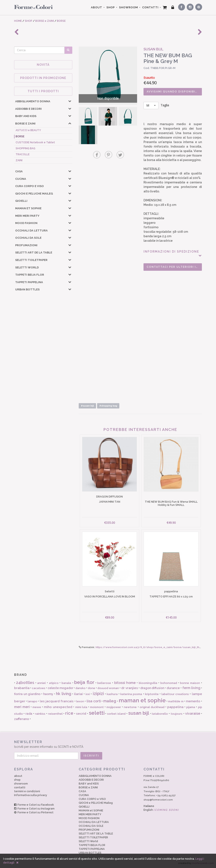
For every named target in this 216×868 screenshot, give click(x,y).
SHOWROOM (129, 7)
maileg (110, 701)
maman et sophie (142, 700)
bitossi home (125, 683)
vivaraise (193, 714)
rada (29, 714)
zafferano (22, 719)
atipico (54, 683)
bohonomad (169, 683)
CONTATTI (150, 7)
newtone (130, 707)
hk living (64, 694)
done (92, 688)
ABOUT (97, 7)
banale (66, 683)
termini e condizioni (27, 791)
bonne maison (190, 683)
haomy (48, 694)
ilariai (78, 694)
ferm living (191, 688)
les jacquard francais (57, 701)
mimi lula (81, 707)
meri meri (22, 707)
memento (193, 701)
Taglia (156, 105)
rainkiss (40, 714)
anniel (41, 683)
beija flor (84, 682)
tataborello (160, 714)
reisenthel (55, 714)
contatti (20, 787)
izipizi (98, 694)
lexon (80, 701)
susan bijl (139, 713)
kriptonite (152, 694)
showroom (21, 784)
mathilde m (176, 701)
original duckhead (152, 707)
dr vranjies (130, 688)
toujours (177, 714)
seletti (97, 713)
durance (173, 688)
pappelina (175, 707)
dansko (81, 688)
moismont (97, 707)
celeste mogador (60, 688)
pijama (191, 707)
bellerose (104, 683)
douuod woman (108, 688)
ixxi (88, 694)
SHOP (111, 7)
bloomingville (148, 683)
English (161, 810)
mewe (37, 707)
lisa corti (94, 701)
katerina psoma (131, 694)
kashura (112, 694)
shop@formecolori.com (158, 800)
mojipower (114, 707)
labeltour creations (175, 694)
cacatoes (39, 688)
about (18, 776)
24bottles (25, 683)
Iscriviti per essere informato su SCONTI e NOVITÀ (108, 744)
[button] (70, 101)
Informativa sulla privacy (31, 795)
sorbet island (116, 714)
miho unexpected (58, 707)
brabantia (22, 688)
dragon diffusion (152, 688)
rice (69, 713)
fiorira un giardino (27, 694)
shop (17, 780)
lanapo (32, 701)
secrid (81, 714)
